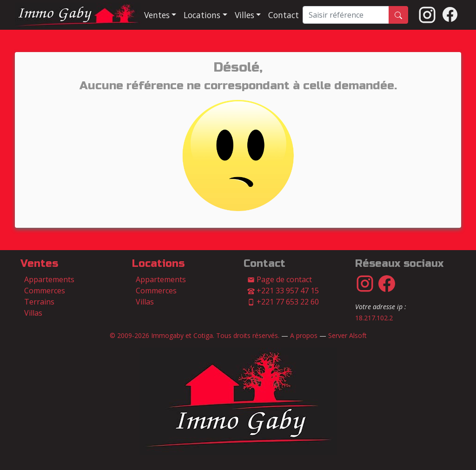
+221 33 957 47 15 (283, 291)
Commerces (45, 291)
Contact (284, 15)
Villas (33, 313)
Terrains (39, 302)
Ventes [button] (157, 15)
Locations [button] (202, 15)
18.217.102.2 (374, 318)
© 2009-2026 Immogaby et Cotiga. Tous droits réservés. (195, 335)
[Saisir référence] (346, 15)
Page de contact (280, 279)
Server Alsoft (347, 335)
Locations (158, 264)
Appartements (49, 279)
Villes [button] (245, 15)
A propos (304, 335)
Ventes (39, 264)
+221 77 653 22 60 (283, 302)
